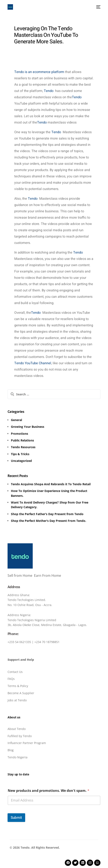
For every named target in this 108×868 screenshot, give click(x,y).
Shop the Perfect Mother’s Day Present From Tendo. (49, 521)
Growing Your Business (28, 427)
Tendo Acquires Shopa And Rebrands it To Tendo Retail (51, 484)
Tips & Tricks (20, 454)
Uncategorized (21, 461)
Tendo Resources (23, 447)
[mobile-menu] (98, 7)
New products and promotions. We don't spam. (49, 791)
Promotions (20, 434)
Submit (16, 818)
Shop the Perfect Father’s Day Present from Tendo (47, 514)
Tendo (48, 91)
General (16, 420)
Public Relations (22, 440)
